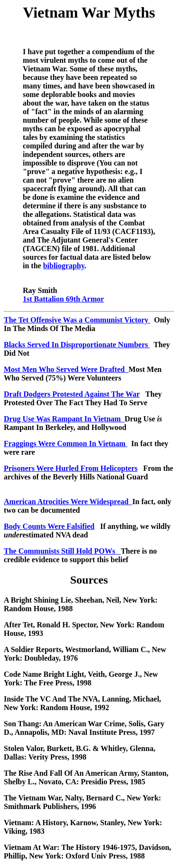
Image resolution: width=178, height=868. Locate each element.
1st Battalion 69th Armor (63, 299)
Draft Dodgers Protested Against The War (72, 394)
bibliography (64, 266)
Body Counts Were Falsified (49, 526)
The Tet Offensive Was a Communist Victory (77, 320)
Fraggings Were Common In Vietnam (66, 444)
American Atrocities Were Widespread (68, 502)
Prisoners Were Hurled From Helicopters (71, 468)
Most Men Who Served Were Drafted (66, 369)
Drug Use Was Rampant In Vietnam (64, 419)
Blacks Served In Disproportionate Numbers (77, 345)
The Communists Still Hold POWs (62, 551)
